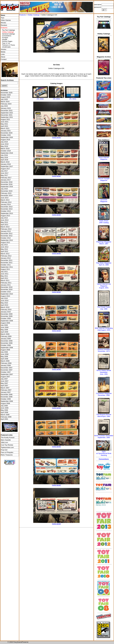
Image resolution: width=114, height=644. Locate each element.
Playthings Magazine (104, 242)
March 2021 (5, 128)
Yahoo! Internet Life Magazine (104, 285)
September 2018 (7, 153)
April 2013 (4, 225)
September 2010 (7, 294)
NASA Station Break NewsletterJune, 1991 (104, 372)
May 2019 (4, 146)
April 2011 (4, 278)
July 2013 (4, 218)
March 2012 (5, 254)
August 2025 (5, 97)
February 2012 (6, 256)
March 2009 (5, 334)
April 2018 (4, 160)
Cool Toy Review (7, 445)
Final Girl (4, 450)
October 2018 (6, 151)
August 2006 (5, 403)
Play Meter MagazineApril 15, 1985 (104, 264)
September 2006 (7, 401)
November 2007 (7, 370)
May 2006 (4, 410)
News (3, 15)
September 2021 (7, 117)
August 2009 (5, 323)
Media (3, 52)
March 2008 (5, 361)
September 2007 (7, 374)
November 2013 (7, 209)
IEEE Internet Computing (104, 328)
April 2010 (4, 305)
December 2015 (7, 191)
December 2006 (7, 394)
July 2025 (4, 99)
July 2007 (4, 379)
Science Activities (104, 349)
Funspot (5, 38)
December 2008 (7, 341)
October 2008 (6, 345)
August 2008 (5, 350)
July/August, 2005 (104, 330)
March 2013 (5, 227)
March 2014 (5, 200)
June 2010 (5, 301)
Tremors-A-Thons (9, 45)
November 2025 (7, 93)
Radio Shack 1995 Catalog (104, 222)
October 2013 (6, 211)
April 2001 (4, 419)
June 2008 (5, 354)
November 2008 (7, 343)
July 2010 (4, 298)
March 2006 (5, 415)
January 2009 (6, 339)
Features (23, 15)
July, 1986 (104, 309)
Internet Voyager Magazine (104, 179)
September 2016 (7, 187)
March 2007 (5, 388)
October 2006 (6, 399)
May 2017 (4, 175)
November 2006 (7, 397)
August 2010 (5, 296)
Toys (3, 18)
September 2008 (7, 348)
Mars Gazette (6, 440)
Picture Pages (7, 41)
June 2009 (5, 327)
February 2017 (6, 178)
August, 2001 (104, 288)
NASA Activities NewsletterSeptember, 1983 (104, 437)
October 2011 (6, 265)
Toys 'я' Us (6, 43)
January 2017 (6, 180)
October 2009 (6, 318)
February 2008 (6, 363)
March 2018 (5, 162)
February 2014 (6, 202)
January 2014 (6, 204)
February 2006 (6, 417)
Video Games (6, 20)
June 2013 (5, 220)
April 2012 (4, 251)
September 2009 (7, 321)
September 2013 (7, 213)
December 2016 (7, 182)
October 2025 (6, 95)
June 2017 (5, 173)
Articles (4, 49)
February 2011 (6, 283)
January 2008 (6, 365)
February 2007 (6, 390)
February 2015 (6, 193)
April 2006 (4, 412)
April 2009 (4, 332)
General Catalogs (9, 34)
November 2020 (7, 133)
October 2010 (6, 292)
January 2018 (6, 164)
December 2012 (7, 233)
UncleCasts (6, 47)
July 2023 (4, 106)
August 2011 (5, 269)
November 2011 (7, 263)
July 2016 (4, 189)
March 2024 (5, 102)
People (5, 39)
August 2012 (5, 242)
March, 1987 (104, 244)
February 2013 (6, 229)
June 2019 (5, 144)
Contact (4, 59)
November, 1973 (104, 351)
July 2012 (4, 245)
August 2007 (5, 377)
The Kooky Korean (8, 437)
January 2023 (6, 108)
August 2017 (5, 169)
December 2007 (7, 368)
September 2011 (7, 267)
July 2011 (4, 272)
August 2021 (5, 119)
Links (3, 54)
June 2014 (5, 198)
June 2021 (5, 122)
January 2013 (6, 231)
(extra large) (56, 137)
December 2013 (7, 207)
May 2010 (4, 303)
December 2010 (7, 287)
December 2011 (7, 260)
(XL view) (40, 99)
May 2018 (4, 157)
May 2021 (4, 124)
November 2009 (7, 316)
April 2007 (4, 386)
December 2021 (7, 115)
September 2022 (7, 113)
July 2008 (4, 352)
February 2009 (6, 336)
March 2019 (5, 149)
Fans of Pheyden (7, 452)
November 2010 (7, 289)
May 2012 (4, 249)
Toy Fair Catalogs (9, 30)
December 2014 (7, 195)
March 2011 (5, 280)
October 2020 (6, 135)
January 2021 (6, 131)
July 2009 (4, 325)
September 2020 (7, 137)
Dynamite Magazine (104, 201)
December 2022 (7, 111)
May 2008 (4, 356)
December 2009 (7, 314)
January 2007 (6, 392)
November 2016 (7, 184)
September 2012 (7, 240)
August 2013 (5, 216)
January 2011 (6, 285)
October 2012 (6, 238)
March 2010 (5, 307)
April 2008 (4, 359)
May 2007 (4, 383)
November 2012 (7, 236)
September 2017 (7, 166)
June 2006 (5, 408)
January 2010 (6, 312)
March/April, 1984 (104, 416)
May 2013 (4, 222)
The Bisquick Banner (104, 414)
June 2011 (5, 274)
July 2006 (4, 406)
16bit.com (4, 442)
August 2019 (5, 140)
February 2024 (6, 104)
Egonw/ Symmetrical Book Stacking (104, 453)
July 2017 (4, 171)
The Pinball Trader (104, 307)
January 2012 (6, 258)
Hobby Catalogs (34, 15)
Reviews (4, 25)
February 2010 (6, 310)
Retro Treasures (7, 455)
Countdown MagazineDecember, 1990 (104, 394)
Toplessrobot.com (7, 447)
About (3, 57)
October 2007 (6, 372)
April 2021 (4, 126)
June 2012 (5, 247)
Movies (3, 23)
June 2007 (5, 381)
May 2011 (4, 276)
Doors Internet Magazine (104, 158)
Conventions (7, 36)
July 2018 (4, 155)
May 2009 (4, 330)
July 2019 (4, 142)
